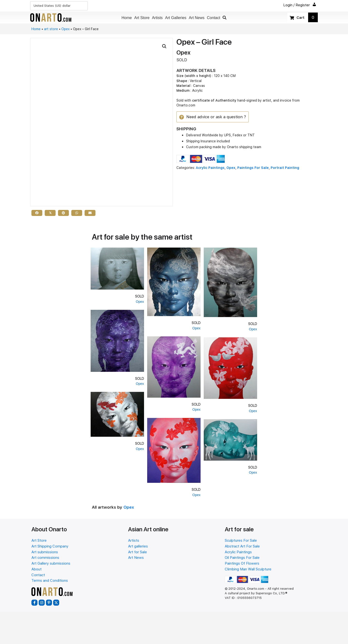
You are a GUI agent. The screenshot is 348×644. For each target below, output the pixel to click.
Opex (65, 29)
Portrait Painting (285, 168)
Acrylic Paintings (210, 168)
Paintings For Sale (253, 168)
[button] (225, 18)
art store (51, 29)
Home (36, 29)
